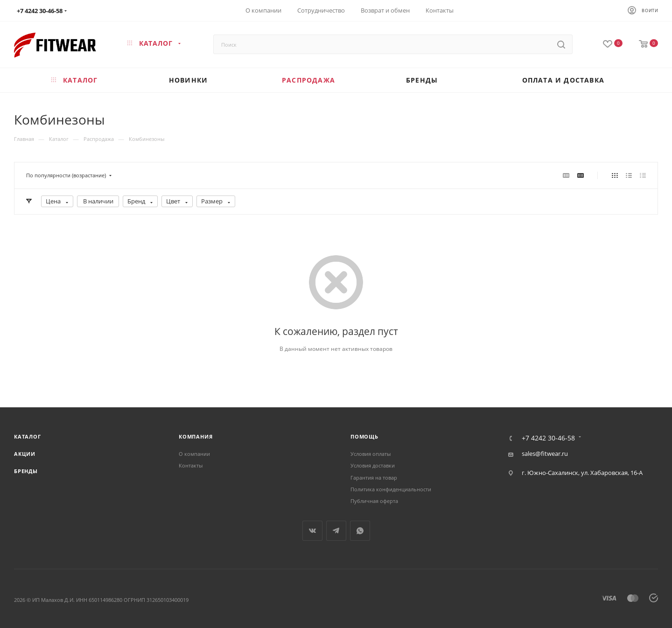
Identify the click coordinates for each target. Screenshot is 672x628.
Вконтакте (312, 531)
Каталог (28, 436)
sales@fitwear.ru (545, 454)
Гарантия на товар (374, 478)
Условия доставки (373, 465)
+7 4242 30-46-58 (548, 438)
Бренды (26, 471)
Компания (196, 436)
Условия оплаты (371, 454)
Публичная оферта (374, 501)
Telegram (336, 531)
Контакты (191, 465)
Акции (25, 454)
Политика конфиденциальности (391, 489)
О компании (194, 454)
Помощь (364, 436)
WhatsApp (360, 531)
